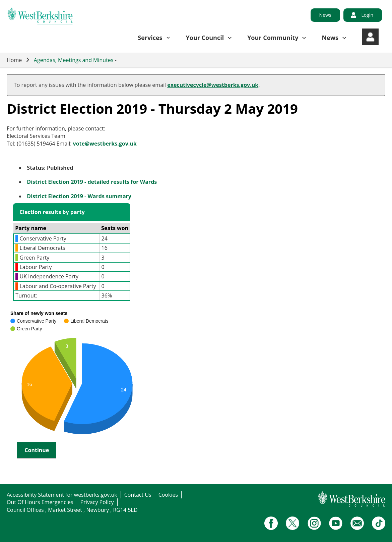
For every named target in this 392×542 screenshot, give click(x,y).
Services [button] (150, 38)
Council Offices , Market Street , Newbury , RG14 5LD (72, 510)
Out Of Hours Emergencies (40, 502)
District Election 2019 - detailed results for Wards (92, 182)
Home (14, 60)
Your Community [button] (273, 38)
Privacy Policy (97, 502)
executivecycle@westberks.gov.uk (213, 85)
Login (367, 15)
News (325, 15)
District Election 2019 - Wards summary (79, 196)
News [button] (330, 38)
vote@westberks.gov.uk (105, 144)
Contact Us (138, 495)
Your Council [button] (205, 38)
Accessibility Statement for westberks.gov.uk (62, 495)
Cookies (168, 495)
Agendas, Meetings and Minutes (74, 60)
